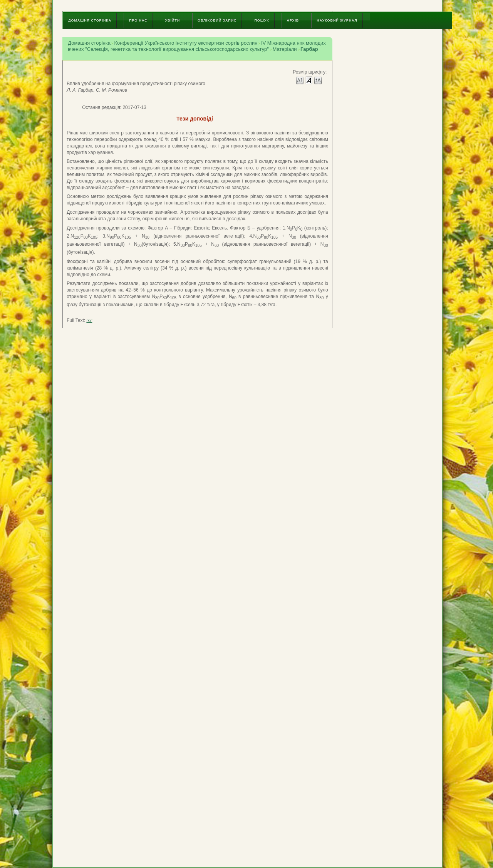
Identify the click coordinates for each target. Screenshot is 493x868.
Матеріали (284, 49)
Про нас (138, 20)
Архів (293, 20)
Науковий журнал (337, 20)
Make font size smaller (300, 80)
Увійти (173, 20)
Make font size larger (318, 80)
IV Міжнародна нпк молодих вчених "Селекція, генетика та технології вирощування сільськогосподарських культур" (197, 46)
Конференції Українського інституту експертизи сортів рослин (186, 43)
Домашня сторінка (90, 20)
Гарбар (309, 49)
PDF (89, 321)
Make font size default (309, 80)
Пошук (262, 20)
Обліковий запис (217, 20)
